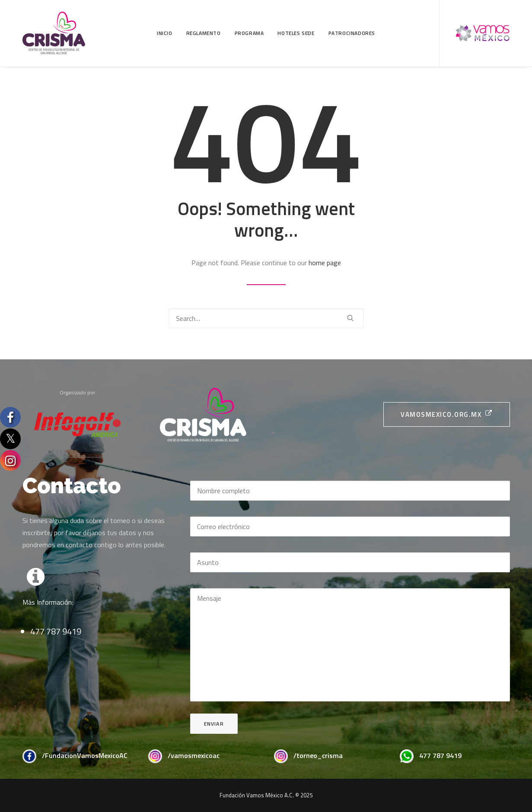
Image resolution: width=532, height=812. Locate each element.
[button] (350, 318)
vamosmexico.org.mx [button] (447, 414)
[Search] (266, 318)
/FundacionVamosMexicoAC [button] (85, 755)
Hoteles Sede (296, 33)
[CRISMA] (54, 33)
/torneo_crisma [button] (318, 755)
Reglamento (204, 33)
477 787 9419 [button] (440, 755)
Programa (249, 33)
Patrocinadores (352, 33)
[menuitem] (165, 33)
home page (325, 263)
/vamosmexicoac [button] (194, 755)
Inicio (165, 33)
